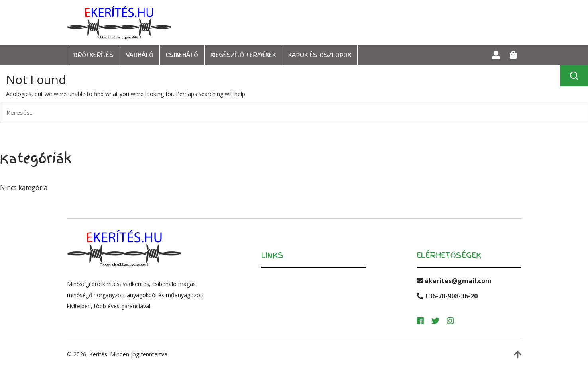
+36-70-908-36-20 (447, 296)
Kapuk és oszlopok (320, 55)
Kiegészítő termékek (243, 55)
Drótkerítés (93, 55)
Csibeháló (182, 55)
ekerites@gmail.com (454, 281)
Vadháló (140, 55)
